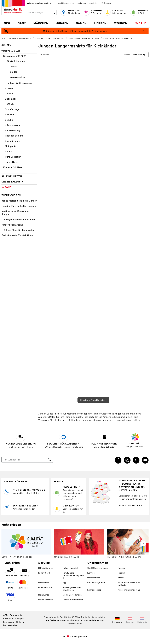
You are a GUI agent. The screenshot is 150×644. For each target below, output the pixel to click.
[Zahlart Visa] (10, 597)
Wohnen (121, 23)
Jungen (62, 23)
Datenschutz (16, 615)
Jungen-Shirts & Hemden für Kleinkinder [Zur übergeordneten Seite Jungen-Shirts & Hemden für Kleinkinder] (83, 38)
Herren (100, 23)
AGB (5, 615)
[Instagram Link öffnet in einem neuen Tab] (127, 460)
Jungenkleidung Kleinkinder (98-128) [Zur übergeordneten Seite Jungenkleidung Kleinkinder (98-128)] (50, 38)
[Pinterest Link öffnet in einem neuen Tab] (136, 460)
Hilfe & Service (106, 3)
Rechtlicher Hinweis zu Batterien (129, 584)
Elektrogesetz (94, 590)
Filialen (121, 573)
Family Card (82, 3)
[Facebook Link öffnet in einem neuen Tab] (118, 460)
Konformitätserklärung (129, 590)
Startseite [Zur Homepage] (12, 38)
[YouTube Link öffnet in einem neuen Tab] (145, 460)
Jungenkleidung (90, 420)
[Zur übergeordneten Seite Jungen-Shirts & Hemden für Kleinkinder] (3, 38)
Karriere (91, 573)
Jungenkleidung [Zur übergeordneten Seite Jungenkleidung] (25, 38)
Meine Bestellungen (72, 595)
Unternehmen (94, 578)
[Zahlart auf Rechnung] (24, 572)
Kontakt (122, 568)
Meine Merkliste (46, 600)
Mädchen (41, 23)
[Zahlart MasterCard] (23, 584)
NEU (7, 23)
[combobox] (41, 13)
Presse (121, 578)
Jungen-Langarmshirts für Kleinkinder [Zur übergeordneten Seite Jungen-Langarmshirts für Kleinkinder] (118, 38)
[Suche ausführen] (53, 13)
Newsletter (93, 3)
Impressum (8, 622)
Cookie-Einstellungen (13, 619)
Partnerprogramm (96, 582)
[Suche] (24, 460)
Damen (81, 23)
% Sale (140, 23)
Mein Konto (44, 595)
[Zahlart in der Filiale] (11, 572)
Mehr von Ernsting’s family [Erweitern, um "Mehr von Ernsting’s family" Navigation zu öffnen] (39, 3)
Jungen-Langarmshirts (128, 420)
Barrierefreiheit (11, 625)
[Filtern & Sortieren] (134, 55)
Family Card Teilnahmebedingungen (73, 575)
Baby (22, 23)
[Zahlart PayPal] (10, 584)
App (65, 583)
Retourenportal (70, 568)
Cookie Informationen (73, 600)
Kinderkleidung (111, 417)
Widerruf (20, 622)
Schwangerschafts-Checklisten (72, 589)
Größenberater (45, 587)
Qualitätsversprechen (66, 3)
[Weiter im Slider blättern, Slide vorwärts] (143, 544)
